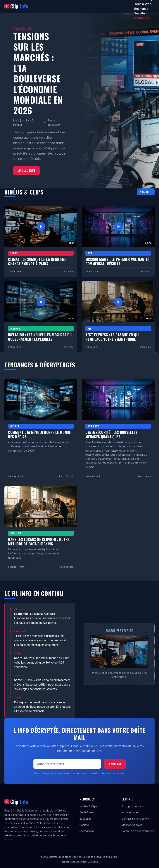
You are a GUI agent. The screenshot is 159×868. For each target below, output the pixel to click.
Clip (16, 6)
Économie (141, 9)
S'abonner (142, 18)
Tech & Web (143, 4)
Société (140, 13)
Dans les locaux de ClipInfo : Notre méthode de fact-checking (39, 542)
